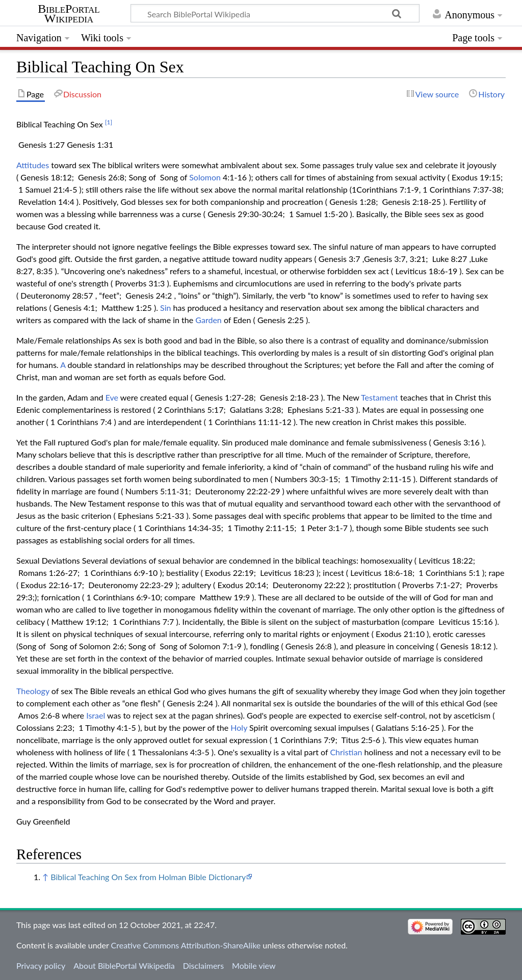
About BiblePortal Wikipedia (124, 965)
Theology (33, 691)
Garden (208, 320)
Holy (239, 727)
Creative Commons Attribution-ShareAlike (186, 945)
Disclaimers (203, 965)
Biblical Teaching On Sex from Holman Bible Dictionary (148, 877)
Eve (112, 397)
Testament (380, 397)
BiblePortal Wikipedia (69, 14)
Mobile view (254, 965)
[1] (109, 122)
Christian (346, 752)
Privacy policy (41, 965)
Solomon (205, 177)
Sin (165, 308)
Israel (96, 715)
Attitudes (33, 165)
